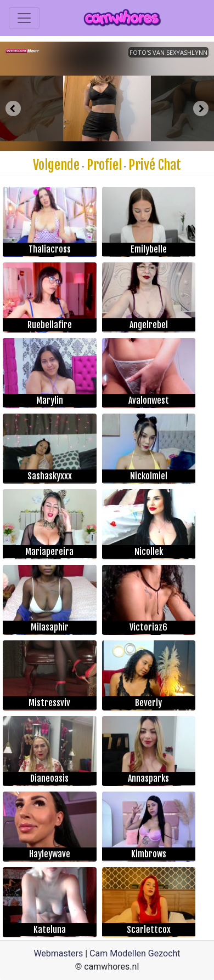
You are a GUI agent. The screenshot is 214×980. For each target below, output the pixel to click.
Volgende (56, 165)
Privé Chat (155, 165)
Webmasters (58, 953)
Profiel (104, 165)
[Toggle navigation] (24, 18)
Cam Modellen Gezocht (135, 953)
